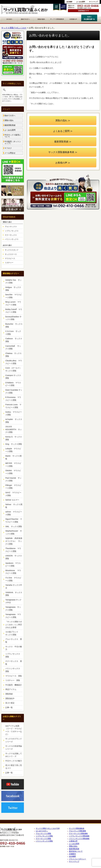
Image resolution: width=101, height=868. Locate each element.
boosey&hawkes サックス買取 (13, 318)
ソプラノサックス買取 (44, 836)
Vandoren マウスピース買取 (13, 565)
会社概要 (69, 2)
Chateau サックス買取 (13, 355)
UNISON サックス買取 (14, 557)
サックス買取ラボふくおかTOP (48, 828)
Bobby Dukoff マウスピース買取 (14, 311)
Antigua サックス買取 (13, 289)
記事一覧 (9, 707)
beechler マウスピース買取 (14, 296)
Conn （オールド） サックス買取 (14, 369)
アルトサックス (11, 227)
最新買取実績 (10, 125)
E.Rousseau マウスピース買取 (13, 399)
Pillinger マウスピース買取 (13, 487)
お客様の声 (73, 841)
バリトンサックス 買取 (14, 670)
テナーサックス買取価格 (78, 834)
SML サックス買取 (14, 526)
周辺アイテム (11, 689)
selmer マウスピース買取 (14, 513)
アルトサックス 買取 (14, 641)
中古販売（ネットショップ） (13, 142)
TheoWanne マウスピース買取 (13, 550)
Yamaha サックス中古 (14, 586)
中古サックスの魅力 (14, 761)
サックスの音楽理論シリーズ (14, 748)
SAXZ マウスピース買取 (13, 494)
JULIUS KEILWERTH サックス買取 (14, 429)
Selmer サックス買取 (14, 506)
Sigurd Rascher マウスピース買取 (14, 520)
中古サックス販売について (13, 136)
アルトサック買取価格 (77, 831)
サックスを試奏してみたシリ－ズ (14, 755)
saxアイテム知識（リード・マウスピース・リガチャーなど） (14, 730)
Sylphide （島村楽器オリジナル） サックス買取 (14, 541)
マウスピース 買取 (14, 676)
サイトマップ (93, 2)
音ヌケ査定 (10, 703)
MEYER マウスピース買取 (13, 465)
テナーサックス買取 (43, 839)
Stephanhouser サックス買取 (14, 532)
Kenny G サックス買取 (14, 438)
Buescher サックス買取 (14, 325)
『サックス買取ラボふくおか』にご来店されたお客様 (14, 624)
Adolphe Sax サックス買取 (13, 281)
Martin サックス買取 (13, 457)
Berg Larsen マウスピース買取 (13, 303)
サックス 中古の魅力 (14, 648)
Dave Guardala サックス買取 (14, 391)
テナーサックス (11, 235)
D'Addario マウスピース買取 (13, 384)
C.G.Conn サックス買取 (13, 333)
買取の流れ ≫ (63, 120)
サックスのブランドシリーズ (14, 740)
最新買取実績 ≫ (63, 142)
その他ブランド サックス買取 (14, 633)
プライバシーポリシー (77, 859)
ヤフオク (8, 148)
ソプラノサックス (12, 231)
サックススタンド (12, 250)
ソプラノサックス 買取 (14, 655)
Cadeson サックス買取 (14, 340)
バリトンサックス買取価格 (79, 839)
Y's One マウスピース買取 (13, 579)
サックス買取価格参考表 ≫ (63, 152)
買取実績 (9, 694)
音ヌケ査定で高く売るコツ (14, 767)
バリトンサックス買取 (44, 841)
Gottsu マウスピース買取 (14, 413)
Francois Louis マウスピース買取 (13, 406)
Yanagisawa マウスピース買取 (13, 616)
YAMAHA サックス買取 (14, 594)
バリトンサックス (12, 239)
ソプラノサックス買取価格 (79, 836)
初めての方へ (10, 116)
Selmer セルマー (12, 500)
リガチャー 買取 (13, 680)
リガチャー (9, 263)
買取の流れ (9, 120)
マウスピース (10, 258)
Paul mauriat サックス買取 (13, 479)
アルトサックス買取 (43, 834)
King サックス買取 (14, 444)
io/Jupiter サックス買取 (14, 421)
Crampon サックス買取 (13, 377)
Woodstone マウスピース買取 (13, 572)
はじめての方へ (42, 831)
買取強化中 (10, 698)
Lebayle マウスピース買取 (13, 450)
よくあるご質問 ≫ (63, 131)
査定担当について (76, 851)
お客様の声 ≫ (63, 163)
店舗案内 (72, 854)
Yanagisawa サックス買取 (13, 608)
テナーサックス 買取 (14, 663)
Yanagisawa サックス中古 (13, 601)
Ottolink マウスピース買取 (13, 472)
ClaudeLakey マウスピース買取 (14, 362)
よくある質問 (81, 2)
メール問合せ (10, 153)
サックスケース (11, 254)
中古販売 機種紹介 (14, 685)
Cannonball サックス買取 (13, 347)
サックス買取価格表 (77, 828)
